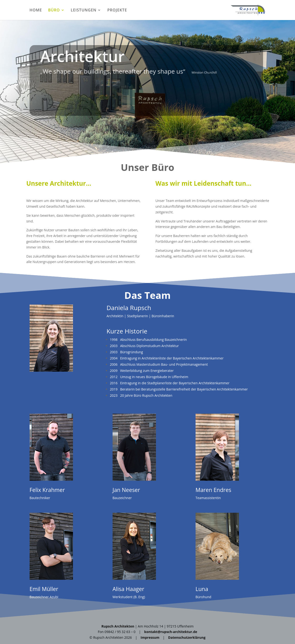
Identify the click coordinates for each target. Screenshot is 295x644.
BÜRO (54, 11)
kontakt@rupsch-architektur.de (171, 632)
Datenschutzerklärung (187, 637)
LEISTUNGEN (84, 11)
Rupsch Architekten (118, 626)
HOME (36, 11)
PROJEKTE (117, 11)
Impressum (150, 637)
